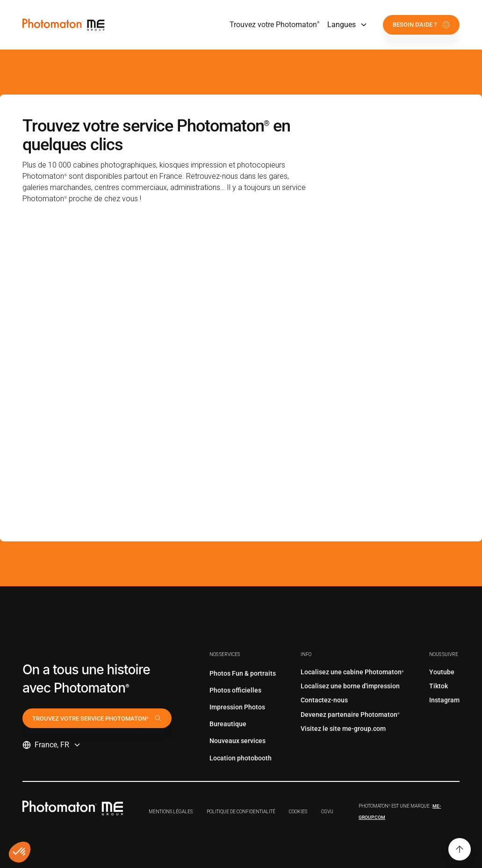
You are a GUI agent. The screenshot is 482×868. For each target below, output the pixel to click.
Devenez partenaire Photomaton (350, 715)
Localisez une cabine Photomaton (352, 672)
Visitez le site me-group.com (343, 729)
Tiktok (439, 686)
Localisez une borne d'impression (350, 686)
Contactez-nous (324, 700)
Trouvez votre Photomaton (275, 25)
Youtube (442, 672)
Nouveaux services (237, 741)
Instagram (444, 700)
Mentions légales (171, 812)
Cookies (298, 812)
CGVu (327, 812)
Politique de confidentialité (241, 812)
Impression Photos (237, 707)
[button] (348, 25)
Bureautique (228, 724)
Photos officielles (235, 690)
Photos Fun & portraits (243, 673)
